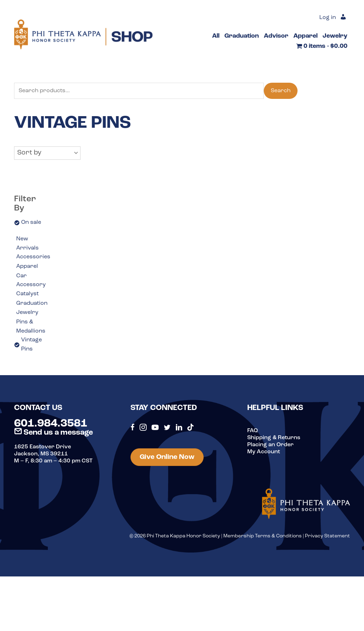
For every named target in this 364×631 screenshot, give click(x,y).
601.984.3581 (51, 424)
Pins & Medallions (31, 327)
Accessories (33, 257)
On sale (31, 222)
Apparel (27, 266)
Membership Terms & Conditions (263, 536)
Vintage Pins (31, 345)
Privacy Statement (327, 536)
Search (281, 91)
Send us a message (53, 433)
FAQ (253, 431)
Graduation (32, 303)
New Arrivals (27, 244)
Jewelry (27, 313)
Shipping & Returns (274, 438)
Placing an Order (270, 445)
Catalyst (27, 294)
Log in (328, 18)
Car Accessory (31, 280)
